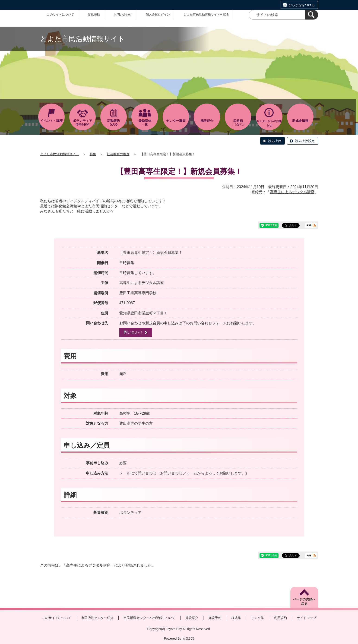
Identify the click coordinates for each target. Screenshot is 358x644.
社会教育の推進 (118, 154)
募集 (93, 154)
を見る (114, 122)
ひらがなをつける (302, 5)
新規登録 (94, 14)
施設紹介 (192, 618)
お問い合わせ (123, 14)
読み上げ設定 (305, 141)
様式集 (236, 618)
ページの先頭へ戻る (304, 602)
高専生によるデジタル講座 (292, 192)
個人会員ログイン (158, 14)
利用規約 (280, 618)
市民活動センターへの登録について (149, 618)
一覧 (145, 122)
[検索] (311, 15)
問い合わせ (133, 332)
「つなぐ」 (238, 122)
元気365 (188, 638)
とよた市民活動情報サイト (60, 154)
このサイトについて (60, 14)
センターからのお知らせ (269, 123)
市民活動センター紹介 (97, 618)
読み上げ (275, 141)
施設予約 (215, 618)
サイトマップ (307, 618)
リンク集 (257, 618)
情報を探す (82, 122)
